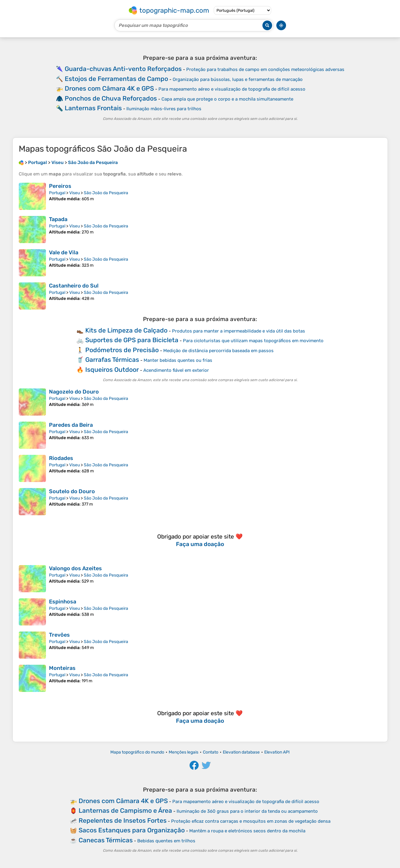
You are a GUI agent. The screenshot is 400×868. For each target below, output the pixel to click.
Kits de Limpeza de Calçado (126, 330)
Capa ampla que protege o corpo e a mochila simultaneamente (227, 99)
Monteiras (62, 668)
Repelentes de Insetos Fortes (123, 820)
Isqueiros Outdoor (112, 370)
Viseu (75, 193)
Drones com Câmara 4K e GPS (109, 88)
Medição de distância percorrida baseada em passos (218, 351)
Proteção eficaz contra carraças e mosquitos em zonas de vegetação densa (251, 821)
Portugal (57, 193)
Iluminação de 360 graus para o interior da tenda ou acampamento (247, 811)
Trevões (59, 635)
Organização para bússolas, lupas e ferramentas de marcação (238, 79)
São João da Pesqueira (106, 193)
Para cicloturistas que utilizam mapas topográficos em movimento (253, 341)
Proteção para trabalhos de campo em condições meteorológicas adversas (265, 69)
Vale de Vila (64, 252)
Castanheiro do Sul (74, 286)
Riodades (61, 458)
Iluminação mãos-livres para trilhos (164, 109)
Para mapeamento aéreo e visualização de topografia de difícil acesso (232, 89)
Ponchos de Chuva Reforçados (111, 98)
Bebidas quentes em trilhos (166, 841)
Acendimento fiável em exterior (176, 370)
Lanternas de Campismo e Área (125, 810)
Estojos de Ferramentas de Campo (116, 79)
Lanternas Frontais (93, 108)
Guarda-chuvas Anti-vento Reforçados (123, 69)
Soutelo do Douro (72, 491)
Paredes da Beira (71, 425)
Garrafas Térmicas (112, 360)
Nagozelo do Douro (74, 392)
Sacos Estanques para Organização (132, 830)
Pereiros (60, 186)
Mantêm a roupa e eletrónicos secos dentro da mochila (247, 831)
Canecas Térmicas (106, 840)
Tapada (58, 219)
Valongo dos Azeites (75, 568)
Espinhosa (63, 602)
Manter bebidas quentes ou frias (178, 360)
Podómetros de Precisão (122, 350)
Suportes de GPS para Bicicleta (132, 340)
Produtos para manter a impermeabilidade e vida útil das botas (239, 331)
